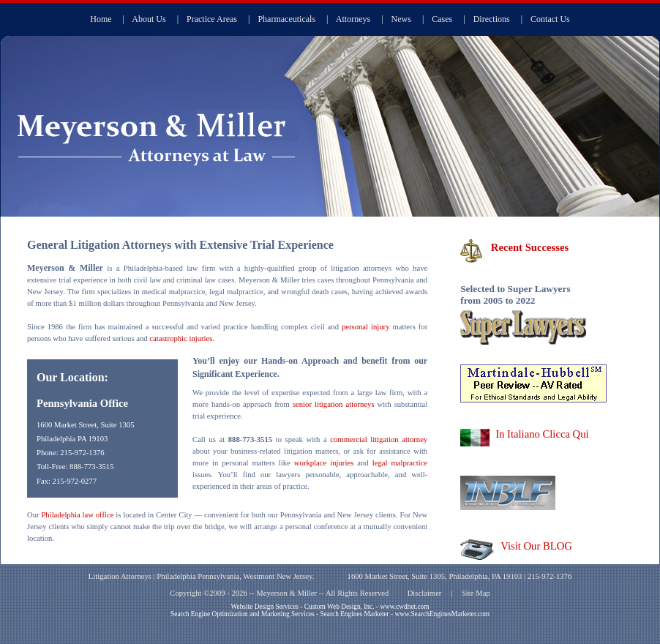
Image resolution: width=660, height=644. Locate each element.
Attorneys (353, 19)
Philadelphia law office (77, 515)
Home (101, 19)
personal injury (366, 327)
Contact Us (550, 19)
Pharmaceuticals (286, 19)
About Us (149, 19)
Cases (442, 19)
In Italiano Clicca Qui (542, 434)
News (401, 19)
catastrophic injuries (181, 338)
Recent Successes (530, 247)
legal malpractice (400, 463)
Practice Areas (212, 19)
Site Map (476, 593)
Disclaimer (425, 593)
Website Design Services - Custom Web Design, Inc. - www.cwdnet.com (330, 607)
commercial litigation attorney (379, 439)
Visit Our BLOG (536, 546)
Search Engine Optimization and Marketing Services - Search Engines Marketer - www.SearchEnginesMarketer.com (330, 614)
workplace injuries (324, 463)
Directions (492, 19)
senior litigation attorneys (334, 404)
